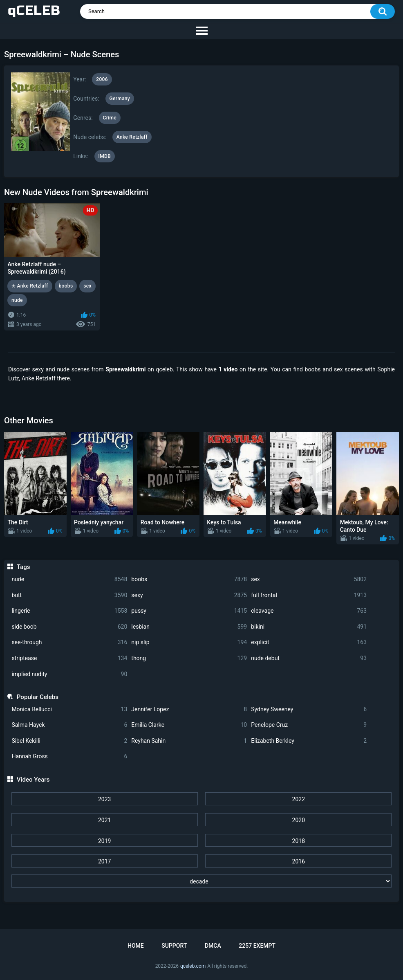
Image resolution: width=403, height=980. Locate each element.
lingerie (69, 611)
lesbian (189, 627)
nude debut (309, 658)
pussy (189, 611)
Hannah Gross (69, 756)
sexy (189, 595)
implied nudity (69, 674)
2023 (104, 799)
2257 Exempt (257, 946)
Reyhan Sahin (189, 741)
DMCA (213, 946)
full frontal (309, 595)
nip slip (189, 642)
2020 (299, 820)
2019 (104, 841)
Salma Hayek (69, 725)
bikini (309, 627)
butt (69, 595)
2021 (104, 820)
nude (69, 579)
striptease (69, 658)
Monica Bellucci (69, 709)
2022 (299, 799)
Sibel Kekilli (69, 741)
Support (174, 946)
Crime (110, 118)
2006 (102, 79)
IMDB (105, 156)
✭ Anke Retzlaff (30, 286)
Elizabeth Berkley (309, 741)
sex (309, 579)
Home (136, 946)
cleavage (309, 611)
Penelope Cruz (309, 725)
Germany (120, 99)
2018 (299, 841)
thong (189, 658)
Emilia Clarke (189, 725)
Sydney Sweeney (309, 709)
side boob (69, 627)
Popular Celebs (38, 697)
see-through (69, 642)
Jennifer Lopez (189, 709)
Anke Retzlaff (132, 137)
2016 (299, 861)
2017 (104, 861)
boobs (189, 579)
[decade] (201, 881)
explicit (309, 642)
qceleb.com (193, 966)
